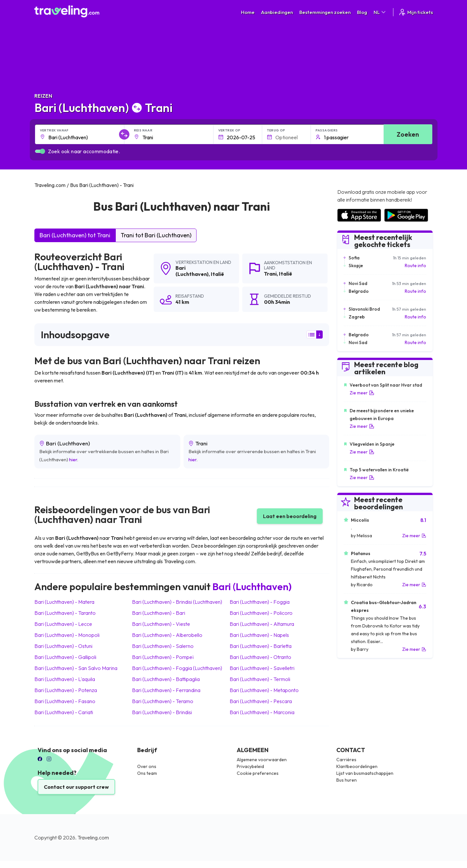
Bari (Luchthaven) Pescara (261, 701)
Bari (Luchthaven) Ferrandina (166, 690)
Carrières (346, 760)
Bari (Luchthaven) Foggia (260, 602)
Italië (217, 274)
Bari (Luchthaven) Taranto (65, 613)
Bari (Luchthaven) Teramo (163, 701)
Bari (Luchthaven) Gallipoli (65, 657)
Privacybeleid (250, 766)
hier (73, 459)
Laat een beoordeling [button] (290, 516)
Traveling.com (93, 837)
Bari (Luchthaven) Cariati (64, 712)
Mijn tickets (416, 12)
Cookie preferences (258, 773)
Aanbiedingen (277, 12)
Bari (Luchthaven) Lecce (63, 624)
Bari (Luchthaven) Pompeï (163, 657)
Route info (415, 266)
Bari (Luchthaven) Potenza (66, 690)
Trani (270, 274)
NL (380, 12)
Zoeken (408, 134)
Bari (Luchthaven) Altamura (262, 624)
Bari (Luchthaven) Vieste (161, 624)
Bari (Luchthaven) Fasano (65, 701)
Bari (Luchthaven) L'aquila (65, 679)
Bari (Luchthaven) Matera (64, 602)
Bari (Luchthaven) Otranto (260, 657)
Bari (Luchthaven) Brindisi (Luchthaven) (177, 602)
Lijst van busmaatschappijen (365, 773)
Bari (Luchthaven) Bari (159, 613)
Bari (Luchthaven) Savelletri (262, 668)
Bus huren (347, 780)
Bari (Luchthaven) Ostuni (63, 646)
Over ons (147, 766)
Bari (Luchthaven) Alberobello (167, 635)
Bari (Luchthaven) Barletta (261, 646)
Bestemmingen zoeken (325, 12)
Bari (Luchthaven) (192, 271)
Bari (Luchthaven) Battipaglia (166, 679)
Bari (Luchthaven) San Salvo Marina (76, 668)
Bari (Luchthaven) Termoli (260, 679)
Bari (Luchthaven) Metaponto (264, 690)
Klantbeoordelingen (357, 766)
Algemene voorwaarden (262, 760)
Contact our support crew (76, 787)
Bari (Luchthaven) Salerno (163, 646)
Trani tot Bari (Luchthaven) (156, 235)
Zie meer (362, 393)
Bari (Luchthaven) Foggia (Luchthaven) (177, 668)
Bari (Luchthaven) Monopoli (67, 635)
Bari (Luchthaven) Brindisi (162, 712)
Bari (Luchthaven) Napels (259, 635)
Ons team (147, 773)
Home (248, 12)
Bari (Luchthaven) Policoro (261, 613)
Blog (362, 12)
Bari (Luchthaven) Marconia (262, 712)
